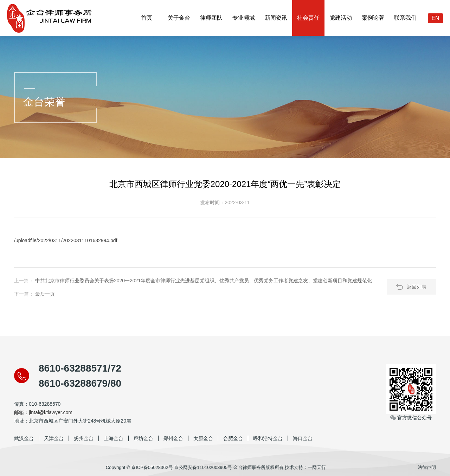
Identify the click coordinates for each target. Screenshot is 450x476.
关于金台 (179, 18)
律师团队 (211, 18)
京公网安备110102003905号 (203, 467)
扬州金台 (84, 438)
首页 (147, 18)
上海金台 (114, 438)
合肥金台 (233, 438)
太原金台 (203, 438)
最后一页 (45, 294)
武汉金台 (24, 438)
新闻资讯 (276, 18)
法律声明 (427, 467)
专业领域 (244, 18)
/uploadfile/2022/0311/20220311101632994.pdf (66, 240)
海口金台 (303, 438)
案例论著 (373, 18)
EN (435, 18)
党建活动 (341, 18)
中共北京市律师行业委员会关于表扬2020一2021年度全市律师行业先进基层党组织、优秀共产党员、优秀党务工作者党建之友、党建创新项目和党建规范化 (204, 281)
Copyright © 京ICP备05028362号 (139, 467)
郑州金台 (173, 438)
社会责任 (308, 18)
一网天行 (317, 467)
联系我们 (405, 18)
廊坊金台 (143, 438)
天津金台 (54, 438)
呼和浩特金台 (268, 438)
